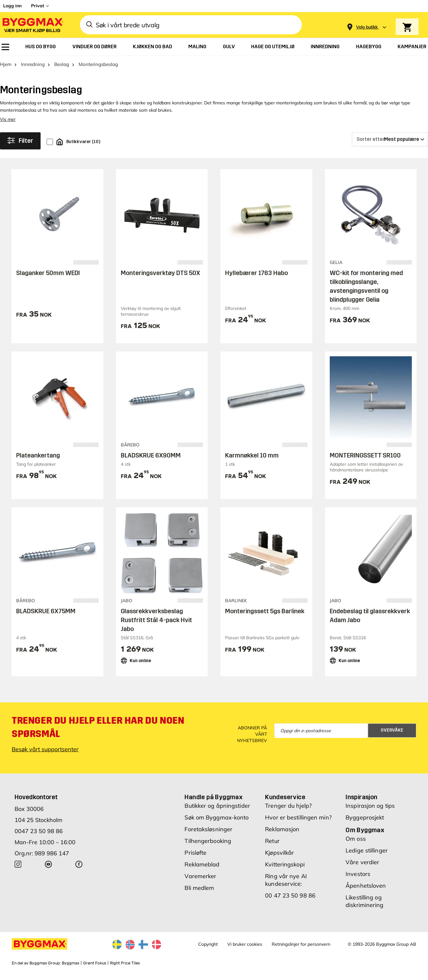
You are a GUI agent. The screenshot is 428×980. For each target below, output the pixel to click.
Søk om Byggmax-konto (217, 823)
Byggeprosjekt (365, 823)
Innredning (33, 70)
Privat (38, 6)
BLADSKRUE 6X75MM (46, 616)
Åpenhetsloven (366, 891)
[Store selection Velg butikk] (367, 27)
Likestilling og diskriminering (364, 907)
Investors (358, 880)
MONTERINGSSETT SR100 (365, 461)
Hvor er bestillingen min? (298, 823)
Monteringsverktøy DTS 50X (160, 279)
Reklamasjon (282, 835)
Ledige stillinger (367, 856)
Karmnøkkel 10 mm (252, 461)
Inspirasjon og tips (370, 811)
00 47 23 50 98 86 (290, 901)
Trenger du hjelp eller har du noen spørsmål (98, 733)
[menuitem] (5, 47)
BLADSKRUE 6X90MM (151, 461)
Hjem (6, 70)
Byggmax (71, 969)
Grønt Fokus (95, 969)
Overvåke (392, 736)
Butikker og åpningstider (217, 811)
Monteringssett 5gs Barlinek (265, 616)
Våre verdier (362, 868)
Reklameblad (202, 870)
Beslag (62, 70)
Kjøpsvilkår (279, 858)
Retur (272, 847)
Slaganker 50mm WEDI (48, 279)
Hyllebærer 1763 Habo (256, 279)
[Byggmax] (32, 25)
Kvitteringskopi (285, 870)
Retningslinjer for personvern (301, 950)
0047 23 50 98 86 (39, 837)
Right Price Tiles (125, 969)
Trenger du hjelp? (288, 811)
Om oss (356, 844)
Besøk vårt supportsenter (45, 755)
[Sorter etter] (390, 145)
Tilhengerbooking (208, 847)
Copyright (208, 950)
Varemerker (200, 882)
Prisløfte (195, 858)
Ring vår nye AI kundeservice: (286, 886)
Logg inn (12, 6)
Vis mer (8, 125)
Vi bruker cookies (245, 950)
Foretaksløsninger (208, 835)
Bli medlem (199, 894)
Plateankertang (38, 461)
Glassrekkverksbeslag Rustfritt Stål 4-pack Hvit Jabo (156, 625)
